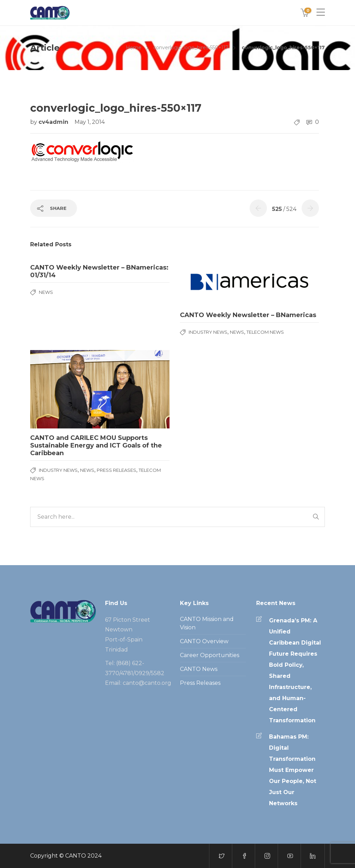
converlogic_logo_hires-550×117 (191, 48)
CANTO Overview (204, 641)
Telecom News (265, 332)
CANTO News (199, 669)
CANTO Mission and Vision (207, 623)
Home (134, 48)
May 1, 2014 (90, 122)
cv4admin (54, 122)
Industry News (208, 332)
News (46, 292)
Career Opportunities (210, 655)
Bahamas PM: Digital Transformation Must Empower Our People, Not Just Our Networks (293, 770)
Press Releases (116, 470)
